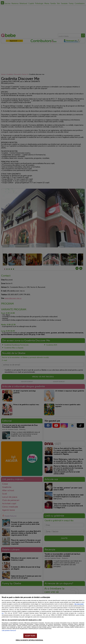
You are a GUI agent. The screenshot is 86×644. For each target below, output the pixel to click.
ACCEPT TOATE (30, 636)
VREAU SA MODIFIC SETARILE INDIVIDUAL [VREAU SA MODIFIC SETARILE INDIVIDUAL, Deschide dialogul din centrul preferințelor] (29, 640)
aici (3, 613)
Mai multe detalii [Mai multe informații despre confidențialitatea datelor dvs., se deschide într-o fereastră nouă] (79, 604)
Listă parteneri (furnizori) (9, 631)
